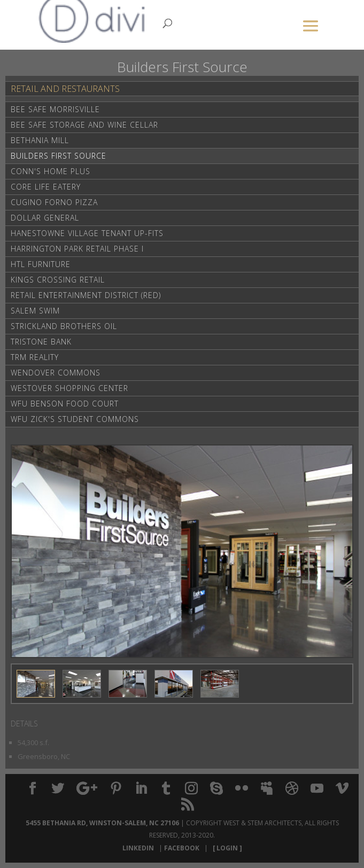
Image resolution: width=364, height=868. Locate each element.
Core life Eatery (46, 187)
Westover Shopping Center (69, 388)
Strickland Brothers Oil (64, 326)
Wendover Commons (56, 373)
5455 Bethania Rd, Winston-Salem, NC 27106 (102, 823)
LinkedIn (140, 848)
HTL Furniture (41, 264)
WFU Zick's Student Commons (75, 419)
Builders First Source (59, 156)
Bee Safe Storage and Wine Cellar (84, 125)
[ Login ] (226, 848)
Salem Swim (35, 311)
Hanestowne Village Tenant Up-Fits (87, 233)
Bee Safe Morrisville (55, 109)
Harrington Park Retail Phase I (77, 249)
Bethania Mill (40, 140)
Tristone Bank (41, 342)
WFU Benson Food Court (65, 404)
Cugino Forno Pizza (54, 202)
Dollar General (45, 218)
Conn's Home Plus (51, 171)
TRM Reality (35, 357)
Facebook (183, 848)
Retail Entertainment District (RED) (86, 295)
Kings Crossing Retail (58, 280)
